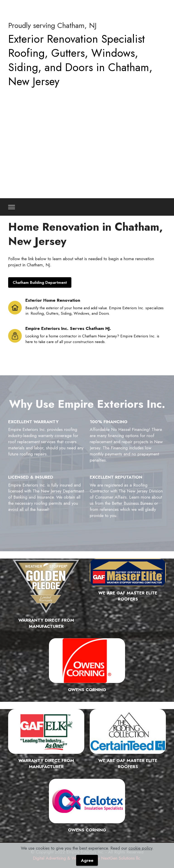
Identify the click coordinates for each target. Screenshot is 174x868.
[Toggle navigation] (12, 207)
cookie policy (140, 848)
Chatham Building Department (40, 282)
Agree (87, 860)
